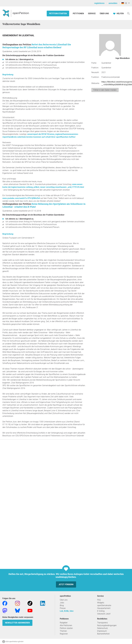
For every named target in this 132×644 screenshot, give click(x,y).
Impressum (102, 631)
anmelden (113, 3)
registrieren (99, 3)
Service (92, 14)
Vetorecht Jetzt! (104, 614)
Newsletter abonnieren (17, 623)
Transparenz (103, 623)
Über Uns (104, 14)
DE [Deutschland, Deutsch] (124, 3)
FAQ (99, 600)
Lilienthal (28, 35)
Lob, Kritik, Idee (67, 611)
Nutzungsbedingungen (107, 625)
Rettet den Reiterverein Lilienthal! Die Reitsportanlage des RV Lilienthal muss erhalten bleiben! (37, 46)
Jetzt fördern (66, 584)
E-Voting (101, 611)
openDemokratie (104, 605)
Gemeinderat (11, 35)
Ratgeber (64, 623)
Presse (63, 608)
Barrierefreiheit (103, 634)
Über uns (64, 600)
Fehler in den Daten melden (105, 90)
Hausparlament (104, 608)
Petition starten (58, 14)
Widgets (101, 603)
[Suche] (128, 13)
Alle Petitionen (66, 625)
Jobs (62, 603)
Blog (62, 605)
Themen (63, 631)
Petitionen (79, 14)
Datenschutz (103, 628)
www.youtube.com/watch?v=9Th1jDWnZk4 (21, 198)
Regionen (64, 634)
